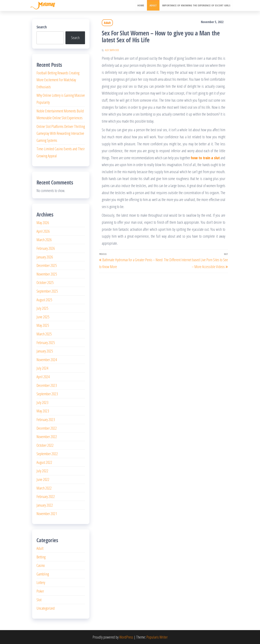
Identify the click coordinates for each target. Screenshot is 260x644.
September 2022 (47, 454)
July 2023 (42, 402)
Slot (39, 600)
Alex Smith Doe (112, 50)
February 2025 (46, 342)
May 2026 (43, 222)
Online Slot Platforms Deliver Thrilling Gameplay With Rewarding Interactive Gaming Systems (61, 133)
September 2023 (47, 394)
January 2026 (45, 257)
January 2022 (45, 505)
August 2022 (44, 462)
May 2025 (43, 325)
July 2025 (42, 308)
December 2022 (47, 428)
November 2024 (47, 360)
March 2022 (44, 488)
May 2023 (43, 411)
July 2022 (42, 471)
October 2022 (45, 445)
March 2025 (44, 334)
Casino (41, 565)
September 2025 (47, 291)
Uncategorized (46, 608)
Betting (41, 557)
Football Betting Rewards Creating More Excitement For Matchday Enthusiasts (58, 80)
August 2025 (44, 300)
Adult (153, 5)
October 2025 (45, 282)
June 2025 (43, 317)
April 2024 (43, 377)
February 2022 (46, 496)
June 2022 (43, 479)
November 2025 (47, 274)
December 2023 (47, 385)
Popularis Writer (157, 637)
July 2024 (42, 368)
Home (141, 5)
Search (42, 27)
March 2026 (44, 240)
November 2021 (47, 513)
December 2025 (47, 265)
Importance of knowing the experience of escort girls (196, 5)
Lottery (41, 582)
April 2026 (43, 231)
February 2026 (46, 248)
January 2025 (45, 351)
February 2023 (46, 419)
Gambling (43, 574)
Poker (40, 591)
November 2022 (47, 436)
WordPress (126, 637)
